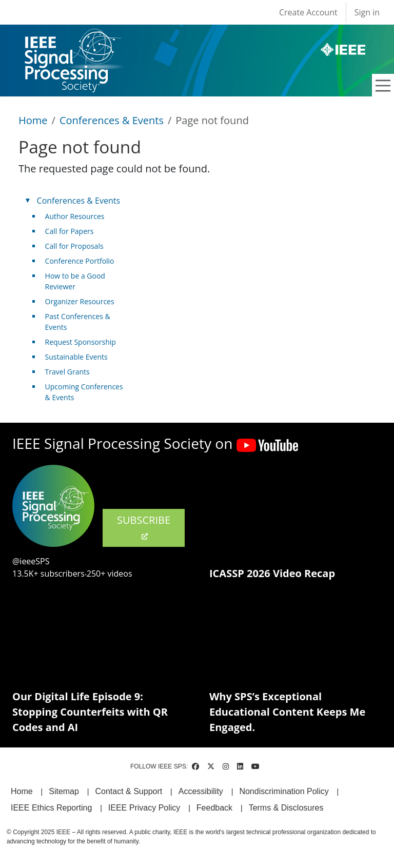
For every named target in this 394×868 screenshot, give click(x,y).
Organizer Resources (80, 301)
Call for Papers (70, 231)
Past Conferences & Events (78, 322)
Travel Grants (67, 372)
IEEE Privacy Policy (144, 808)
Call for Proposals (74, 246)
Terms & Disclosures (286, 808)
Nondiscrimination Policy (284, 791)
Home (33, 120)
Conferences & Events (112, 120)
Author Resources (75, 216)
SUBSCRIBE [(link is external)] (144, 527)
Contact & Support (129, 791)
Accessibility (201, 791)
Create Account (308, 12)
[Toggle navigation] (383, 86)
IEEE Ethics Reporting (51, 808)
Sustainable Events (76, 357)
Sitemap (64, 791)
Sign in (367, 12)
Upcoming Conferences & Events (84, 392)
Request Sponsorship (81, 342)
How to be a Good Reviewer (75, 281)
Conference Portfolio (80, 261)
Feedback (214, 808)
